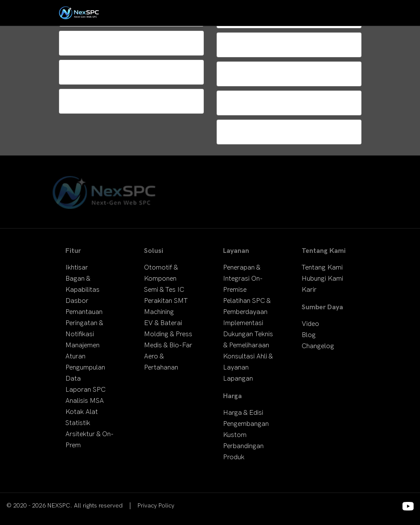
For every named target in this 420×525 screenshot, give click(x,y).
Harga (232, 396)
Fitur (73, 251)
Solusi (154, 251)
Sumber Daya (322, 307)
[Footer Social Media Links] (408, 506)
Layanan (236, 251)
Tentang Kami (324, 251)
